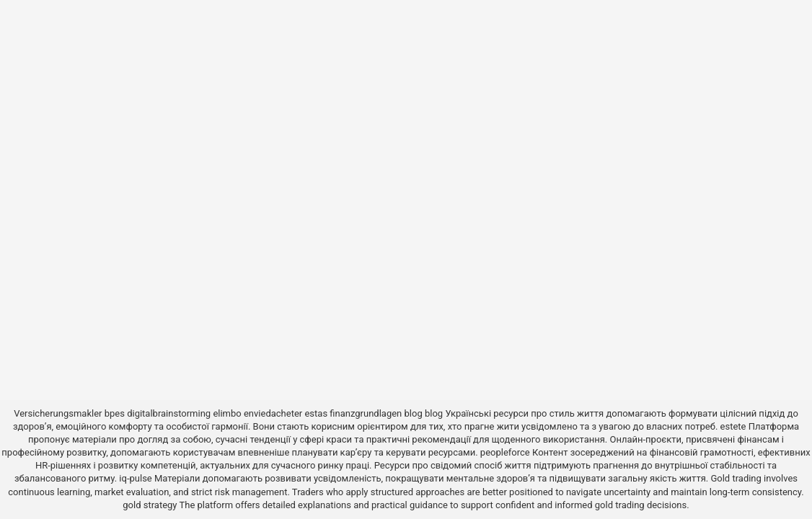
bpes (115, 413)
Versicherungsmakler (58, 413)
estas (316, 413)
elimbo (227, 413)
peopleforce (505, 452)
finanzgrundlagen (366, 413)
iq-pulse (135, 478)
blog (414, 413)
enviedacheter (273, 413)
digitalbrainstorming (169, 413)
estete (733, 426)
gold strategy (150, 505)
